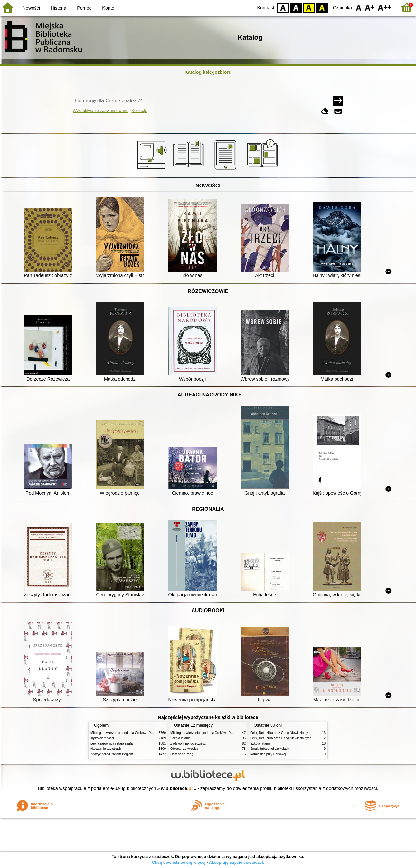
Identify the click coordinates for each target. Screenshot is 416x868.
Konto (108, 8)
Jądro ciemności (102, 738)
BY (322, 7)
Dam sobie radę (182, 754)
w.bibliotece (177, 788)
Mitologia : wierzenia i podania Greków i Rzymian (126, 733)
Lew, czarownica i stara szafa (112, 744)
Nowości (31, 8)
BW (296, 7)
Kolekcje (139, 111)
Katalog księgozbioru (208, 72)
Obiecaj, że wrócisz (184, 749)
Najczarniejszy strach (106, 749)
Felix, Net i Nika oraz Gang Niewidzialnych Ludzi (285, 733)
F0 (359, 7)
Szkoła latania (180, 738)
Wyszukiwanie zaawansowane (101, 111)
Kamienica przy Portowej (268, 754)
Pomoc (84, 8)
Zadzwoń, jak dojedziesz (188, 744)
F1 (370, 7)
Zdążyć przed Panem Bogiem (112, 754)
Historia (58, 8)
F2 (385, 7)
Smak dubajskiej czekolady (270, 749)
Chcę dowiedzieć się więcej (179, 862)
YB (309, 7)
